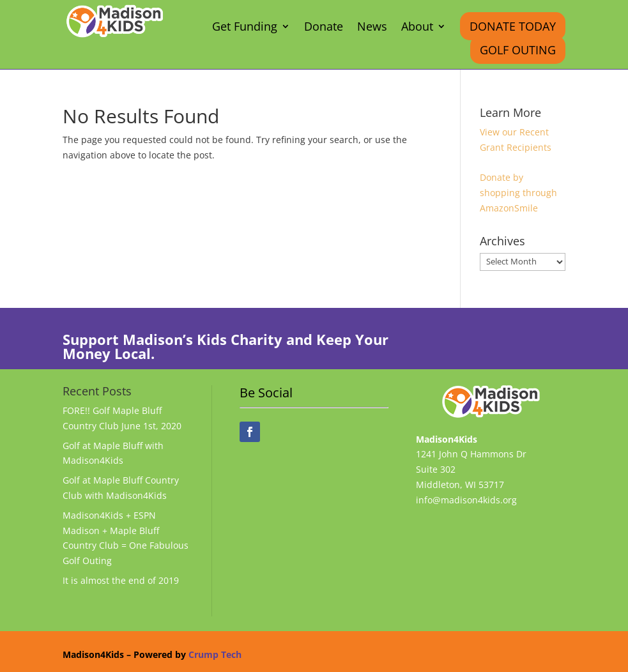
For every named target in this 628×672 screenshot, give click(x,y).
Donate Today (513, 26)
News (372, 28)
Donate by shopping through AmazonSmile (518, 193)
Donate (324, 28)
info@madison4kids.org (466, 500)
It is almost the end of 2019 (121, 580)
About (417, 28)
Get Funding (245, 28)
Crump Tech (215, 654)
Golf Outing (518, 50)
